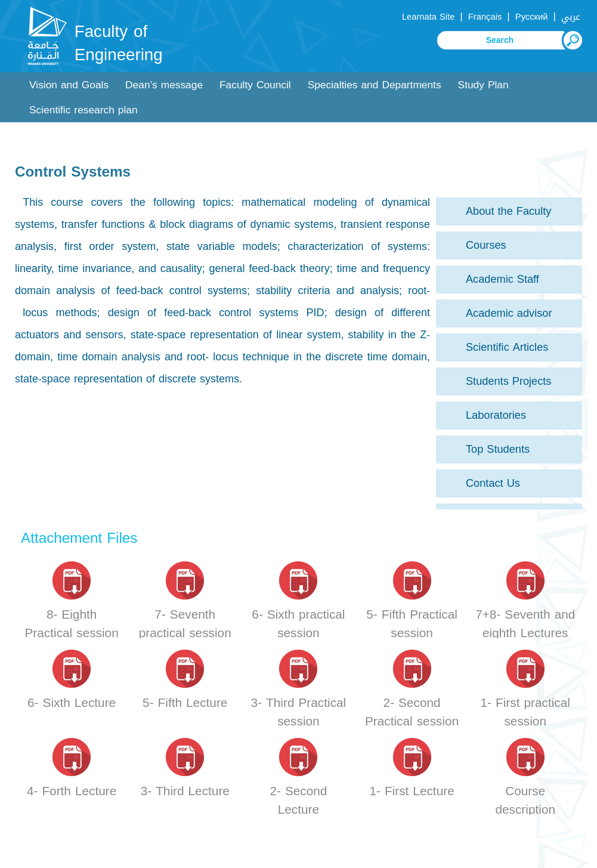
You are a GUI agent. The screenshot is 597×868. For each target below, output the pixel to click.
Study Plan (483, 85)
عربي (571, 17)
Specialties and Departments (375, 85)
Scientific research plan (83, 110)
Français (485, 17)
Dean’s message (164, 85)
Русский (532, 17)
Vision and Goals (69, 85)
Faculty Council (255, 85)
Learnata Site (428, 17)
